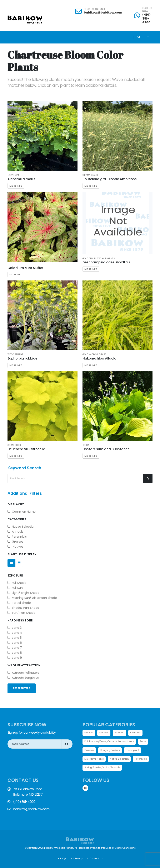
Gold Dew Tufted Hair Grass (99, 259)
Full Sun (15, 588)
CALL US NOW (147, 10)
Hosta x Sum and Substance (106, 449)
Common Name (22, 512)
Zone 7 (15, 648)
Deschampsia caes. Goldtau (106, 262)
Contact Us (96, 859)
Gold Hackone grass (94, 355)
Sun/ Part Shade (21, 613)
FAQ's (63, 859)
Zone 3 (15, 628)
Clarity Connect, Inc (125, 848)
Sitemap (78, 859)
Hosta (86, 445)
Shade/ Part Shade (23, 608)
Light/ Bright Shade (23, 593)
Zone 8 (15, 653)
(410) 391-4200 (146, 18)
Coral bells (14, 445)
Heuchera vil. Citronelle (26, 449)
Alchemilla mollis (21, 179)
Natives (15, 547)
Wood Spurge (15, 355)
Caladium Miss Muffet (26, 268)
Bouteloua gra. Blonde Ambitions (110, 179)
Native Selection (21, 527)
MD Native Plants (94, 759)
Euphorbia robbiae (22, 358)
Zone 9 (15, 658)
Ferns (145, 742)
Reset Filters (22, 688)
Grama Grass (91, 175)
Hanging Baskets (111, 750)
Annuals (15, 532)
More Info (16, 186)
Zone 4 (15, 633)
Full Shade (17, 583)
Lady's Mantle (15, 175)
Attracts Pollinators (23, 673)
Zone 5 (15, 638)
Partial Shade (19, 603)
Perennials (17, 537)
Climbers (137, 733)
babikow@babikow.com (103, 12)
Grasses (15, 542)
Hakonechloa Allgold (99, 358)
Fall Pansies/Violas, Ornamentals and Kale (110, 742)
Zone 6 (15, 643)
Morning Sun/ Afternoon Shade (32, 598)
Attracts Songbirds (23, 678)
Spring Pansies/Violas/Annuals (103, 768)
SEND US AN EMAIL (94, 9)
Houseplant (134, 750)
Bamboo (121, 733)
